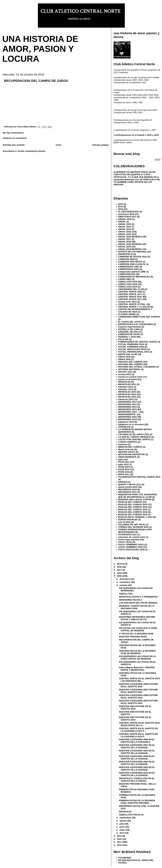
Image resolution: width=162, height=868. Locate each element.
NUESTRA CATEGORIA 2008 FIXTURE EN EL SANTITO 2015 (138, 685)
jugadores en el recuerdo (131, 424)
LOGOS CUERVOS (128, 442)
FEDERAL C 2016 (127, 337)
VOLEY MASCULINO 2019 (131, 550)
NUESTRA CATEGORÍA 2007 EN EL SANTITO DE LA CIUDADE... (137, 746)
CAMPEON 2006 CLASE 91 (132, 264)
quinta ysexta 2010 (128, 487)
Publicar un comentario (15, 138)
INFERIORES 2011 (127, 402)
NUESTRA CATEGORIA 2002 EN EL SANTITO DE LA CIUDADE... (137, 774)
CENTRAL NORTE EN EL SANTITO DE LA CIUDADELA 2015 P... (139, 730)
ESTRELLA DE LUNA (129, 329)
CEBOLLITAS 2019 (128, 287)
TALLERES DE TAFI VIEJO (132, 525)
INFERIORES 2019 (127, 419)
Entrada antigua (101, 145)
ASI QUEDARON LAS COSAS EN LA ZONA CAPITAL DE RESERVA (137, 658)
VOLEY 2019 (124, 542)
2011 (120, 842)
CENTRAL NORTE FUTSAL (132, 304)
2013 (120, 207)
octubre (124, 585)
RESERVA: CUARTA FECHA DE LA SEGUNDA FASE (137, 607)
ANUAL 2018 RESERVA (130, 244)
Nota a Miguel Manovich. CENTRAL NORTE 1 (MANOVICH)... (137, 669)
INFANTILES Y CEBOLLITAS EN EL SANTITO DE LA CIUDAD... (137, 780)
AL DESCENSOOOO (128, 212)
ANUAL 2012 (125, 224)
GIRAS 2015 (124, 357)
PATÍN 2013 (124, 467)
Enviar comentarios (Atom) (32, 151)
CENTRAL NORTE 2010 (130, 297)
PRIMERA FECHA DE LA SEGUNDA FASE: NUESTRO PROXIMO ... (137, 802)
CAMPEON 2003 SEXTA (130, 262)
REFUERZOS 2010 (127, 489)
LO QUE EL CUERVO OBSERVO (134, 437)
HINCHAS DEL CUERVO (130, 362)
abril (122, 833)
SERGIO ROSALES (128, 520)
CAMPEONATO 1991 (128, 267)
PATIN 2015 (124, 469)
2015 (120, 209)
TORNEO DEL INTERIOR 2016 (133, 527)
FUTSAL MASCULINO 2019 (132, 349)
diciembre (125, 579)
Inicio (59, 145)
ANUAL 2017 (125, 239)
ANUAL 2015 (125, 232)
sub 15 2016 (124, 522)
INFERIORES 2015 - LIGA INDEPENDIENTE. (131, 413)
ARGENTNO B (125, 254)
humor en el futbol (127, 379)
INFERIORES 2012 (127, 404)
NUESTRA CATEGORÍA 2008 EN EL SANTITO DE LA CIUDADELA (137, 741)
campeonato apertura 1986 (132, 272)
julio (122, 824)
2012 (120, 204)
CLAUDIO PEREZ (127, 314)
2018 (120, 567)
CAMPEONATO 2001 (128, 269)
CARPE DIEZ (125, 279)
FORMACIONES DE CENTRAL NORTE (137, 342)
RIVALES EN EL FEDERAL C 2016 (135, 517)
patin (121, 459)
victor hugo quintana (129, 540)
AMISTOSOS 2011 (127, 217)
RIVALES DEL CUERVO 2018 (133, 512)
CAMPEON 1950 (126, 259)
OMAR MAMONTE (127, 457)
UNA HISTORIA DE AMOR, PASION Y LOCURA (40, 49)
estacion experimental (129, 327)
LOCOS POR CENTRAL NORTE (134, 439)
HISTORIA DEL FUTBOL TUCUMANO (137, 367)
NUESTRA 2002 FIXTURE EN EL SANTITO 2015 (135, 719)
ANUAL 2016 (125, 234)
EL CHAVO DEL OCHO (130, 322)
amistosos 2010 (126, 214)
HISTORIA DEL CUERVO (131, 364)
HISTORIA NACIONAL (129, 369)
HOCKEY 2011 (125, 372)
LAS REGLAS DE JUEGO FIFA (134, 434)
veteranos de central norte (132, 537)
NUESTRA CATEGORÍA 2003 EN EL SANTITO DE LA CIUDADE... (137, 768)
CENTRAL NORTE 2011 (130, 299)
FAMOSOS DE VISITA (129, 334)
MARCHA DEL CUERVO (130, 447)
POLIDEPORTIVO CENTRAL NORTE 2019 (139, 477)
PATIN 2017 (124, 474)
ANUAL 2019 (125, 247)
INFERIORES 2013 (127, 407)
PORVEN (123, 482)
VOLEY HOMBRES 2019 (130, 547)
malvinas (123, 444)
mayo (123, 830)
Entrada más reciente (14, 145)
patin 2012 (123, 464)
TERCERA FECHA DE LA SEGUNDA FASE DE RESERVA (137, 652)
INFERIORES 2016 (127, 417)
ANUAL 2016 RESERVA (130, 237)
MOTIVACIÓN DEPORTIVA (131, 454)
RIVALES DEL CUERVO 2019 (133, 515)
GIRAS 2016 (124, 359)
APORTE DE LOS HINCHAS (132, 252)
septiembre (125, 818)
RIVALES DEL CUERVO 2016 (133, 510)
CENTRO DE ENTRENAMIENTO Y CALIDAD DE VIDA (135, 310)
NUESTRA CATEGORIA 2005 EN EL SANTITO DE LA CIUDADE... (137, 757)
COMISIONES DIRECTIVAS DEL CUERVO (139, 317)
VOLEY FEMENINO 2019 (130, 545)
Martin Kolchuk (126, 449)
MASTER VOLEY (127, 452)
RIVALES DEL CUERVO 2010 (133, 504)
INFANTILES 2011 (127, 384)
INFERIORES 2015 (127, 409)
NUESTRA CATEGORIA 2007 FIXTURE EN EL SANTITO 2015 (138, 691)
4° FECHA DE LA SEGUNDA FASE (136, 634)
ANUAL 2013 (125, 227)
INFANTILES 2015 (127, 392)
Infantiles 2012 (126, 387)
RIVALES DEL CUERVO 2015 (133, 507)
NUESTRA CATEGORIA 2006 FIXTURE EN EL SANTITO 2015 (138, 696)
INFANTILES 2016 (127, 394)
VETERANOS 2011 (128, 535)
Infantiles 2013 (126, 389)
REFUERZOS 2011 (127, 492)
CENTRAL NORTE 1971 (130, 294)
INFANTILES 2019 (127, 397)
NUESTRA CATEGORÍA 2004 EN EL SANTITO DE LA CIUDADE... (137, 763)
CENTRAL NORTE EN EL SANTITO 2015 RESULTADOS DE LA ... (139, 724)
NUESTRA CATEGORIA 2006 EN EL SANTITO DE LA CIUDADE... (137, 752)
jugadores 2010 (126, 422)
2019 (120, 564)
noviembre (125, 582)
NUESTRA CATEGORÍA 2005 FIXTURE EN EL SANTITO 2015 (138, 702)
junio (122, 827)
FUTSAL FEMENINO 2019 (131, 347)
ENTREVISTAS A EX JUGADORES (135, 324)
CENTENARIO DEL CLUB (131, 289)
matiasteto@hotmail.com (126, 180)
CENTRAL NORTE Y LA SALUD (134, 307)
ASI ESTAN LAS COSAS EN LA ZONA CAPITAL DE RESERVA (138, 629)
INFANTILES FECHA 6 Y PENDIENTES (138, 597)
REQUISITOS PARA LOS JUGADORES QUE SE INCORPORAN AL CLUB (138, 496)
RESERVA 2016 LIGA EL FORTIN (135, 499)
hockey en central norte (130, 377)
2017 (120, 570)
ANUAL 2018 (125, 242)
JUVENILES (124, 427)
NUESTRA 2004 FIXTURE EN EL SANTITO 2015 (135, 707)
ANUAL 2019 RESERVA (130, 249)
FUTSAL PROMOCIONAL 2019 (134, 352)
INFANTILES (124, 382)
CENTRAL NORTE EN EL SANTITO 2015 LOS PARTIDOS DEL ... (139, 680)
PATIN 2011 (124, 462)
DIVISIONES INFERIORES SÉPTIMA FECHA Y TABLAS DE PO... (137, 618)
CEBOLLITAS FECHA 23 (131, 815)
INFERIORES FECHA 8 (130, 600)
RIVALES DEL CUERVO (130, 502)
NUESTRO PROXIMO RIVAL (133, 637)
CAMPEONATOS (127, 274)
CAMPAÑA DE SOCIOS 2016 (132, 257)
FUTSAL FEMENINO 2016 (131, 344)
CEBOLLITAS (126, 594)
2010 (120, 845)
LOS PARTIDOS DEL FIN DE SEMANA (138, 603)
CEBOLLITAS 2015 (128, 282)
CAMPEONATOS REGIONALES (134, 277)
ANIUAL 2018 (125, 219)
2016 (120, 573)
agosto (123, 821)
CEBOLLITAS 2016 (128, 284)
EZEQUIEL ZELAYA (128, 332)
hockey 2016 (125, 374)
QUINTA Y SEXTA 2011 (130, 484)
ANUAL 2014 (125, 229)
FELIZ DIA (123, 339)
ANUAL (122, 222)
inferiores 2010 (126, 399)
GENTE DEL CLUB (128, 354)
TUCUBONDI (125, 858)
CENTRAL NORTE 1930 (130, 292)
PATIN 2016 (124, 472)
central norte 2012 (127, 302)
